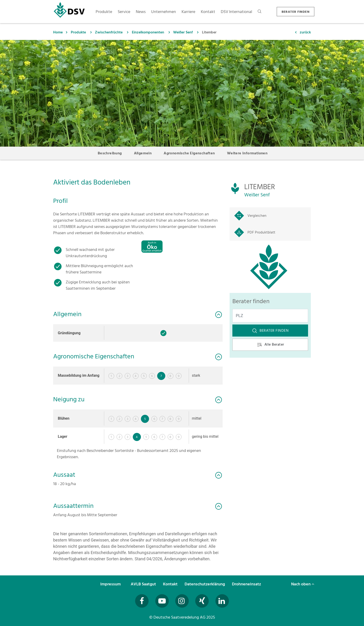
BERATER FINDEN (296, 12)
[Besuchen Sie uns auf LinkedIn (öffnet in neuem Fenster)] (222, 601)
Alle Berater (270, 344)
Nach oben (303, 584)
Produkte (78, 32)
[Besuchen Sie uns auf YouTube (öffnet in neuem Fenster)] (162, 601)
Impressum (111, 584)
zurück (305, 32)
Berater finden (270, 331)
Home (58, 32)
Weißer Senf (183, 32)
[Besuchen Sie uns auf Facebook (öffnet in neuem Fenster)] (142, 601)
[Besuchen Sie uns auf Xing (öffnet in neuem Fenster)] (202, 601)
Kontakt (171, 584)
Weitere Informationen (247, 153)
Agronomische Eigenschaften (189, 153)
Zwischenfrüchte (109, 32)
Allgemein (143, 153)
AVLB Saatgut (144, 584)
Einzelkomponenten (148, 32)
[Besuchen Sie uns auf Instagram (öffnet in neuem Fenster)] (182, 601)
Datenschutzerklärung (205, 584)
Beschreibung (110, 153)
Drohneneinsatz (247, 584)
